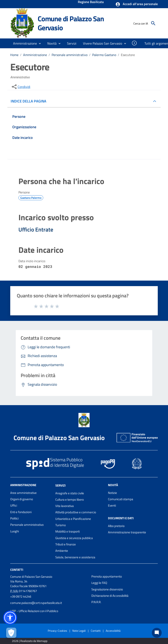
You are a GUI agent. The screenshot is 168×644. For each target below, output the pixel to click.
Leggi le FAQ (99, 583)
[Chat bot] (157, 633)
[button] (137, 4)
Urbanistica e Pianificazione (73, 519)
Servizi (60, 485)
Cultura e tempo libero (70, 500)
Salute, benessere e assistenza (75, 557)
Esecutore (128, 55)
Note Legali (79, 631)
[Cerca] (153, 23)
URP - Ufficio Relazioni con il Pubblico (34, 611)
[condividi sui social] (21, 87)
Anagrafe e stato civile (70, 493)
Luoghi (15, 531)
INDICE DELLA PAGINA (30, 101)
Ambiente (62, 551)
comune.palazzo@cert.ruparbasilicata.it (36, 603)
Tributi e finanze (66, 544)
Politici (14, 518)
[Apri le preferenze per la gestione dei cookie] (11, 633)
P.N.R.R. (96, 602)
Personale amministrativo (70, 55)
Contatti (17, 570)
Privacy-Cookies (57, 631)
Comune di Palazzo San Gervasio (71, 23)
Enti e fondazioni (21, 512)
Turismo (61, 525)
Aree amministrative (23, 493)
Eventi (112, 505)
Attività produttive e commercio (76, 512)
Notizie (112, 493)
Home (14, 55)
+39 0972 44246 (21, 596)
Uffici (14, 505)
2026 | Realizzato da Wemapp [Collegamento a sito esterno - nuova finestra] (30, 641)
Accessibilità (113, 631)
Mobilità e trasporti (68, 531)
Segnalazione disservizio (107, 589)
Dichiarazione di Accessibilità (110, 596)
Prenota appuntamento (107, 576)
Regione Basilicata (91, 2)
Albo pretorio (116, 526)
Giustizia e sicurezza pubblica (74, 538)
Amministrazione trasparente (127, 532)
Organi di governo (22, 499)
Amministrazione (35, 55)
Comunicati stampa (121, 499)
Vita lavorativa (65, 506)
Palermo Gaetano (104, 55)
